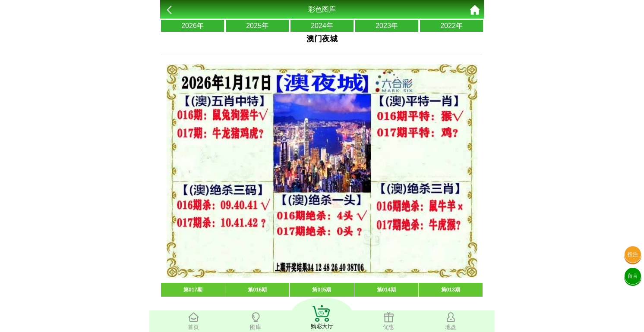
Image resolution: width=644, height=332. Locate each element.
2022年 (451, 26)
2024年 (322, 26)
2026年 (193, 26)
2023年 (387, 26)
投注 (633, 254)
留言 (633, 276)
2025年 (257, 26)
